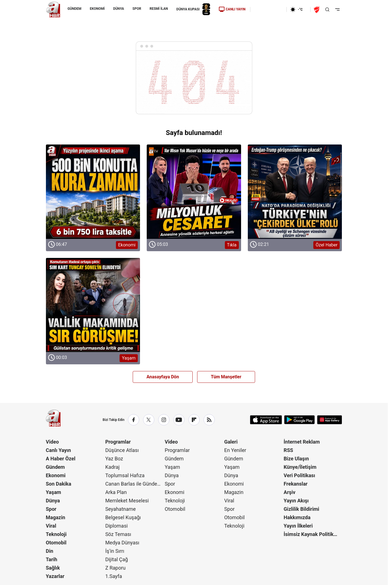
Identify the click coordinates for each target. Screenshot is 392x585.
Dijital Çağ (117, 559)
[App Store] (266, 420)
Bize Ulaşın (296, 459)
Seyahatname (121, 509)
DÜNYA (119, 9)
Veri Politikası (299, 475)
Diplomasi (116, 526)
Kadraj (112, 467)
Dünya (53, 501)
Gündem (55, 467)
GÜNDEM (74, 9)
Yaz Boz (114, 459)
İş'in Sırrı (115, 551)
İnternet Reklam (302, 442)
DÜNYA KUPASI (193, 9)
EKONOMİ (97, 9)
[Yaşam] (93, 311)
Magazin (56, 517)
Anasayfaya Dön (163, 377)
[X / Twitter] (149, 420)
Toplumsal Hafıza (125, 475)
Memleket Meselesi (127, 501)
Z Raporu (116, 568)
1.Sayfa (114, 576)
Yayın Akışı (296, 501)
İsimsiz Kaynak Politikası (312, 534)
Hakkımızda (297, 517)
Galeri (231, 442)
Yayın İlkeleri (298, 526)
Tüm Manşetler (226, 377)
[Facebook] (134, 420)
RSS (288, 450)
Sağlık (53, 568)
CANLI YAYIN (232, 9)
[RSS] (209, 420)
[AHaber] (298, 10)
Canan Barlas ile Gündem (133, 484)
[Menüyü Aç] (337, 10)
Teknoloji (56, 534)
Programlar (118, 442)
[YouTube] (179, 420)
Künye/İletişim (300, 467)
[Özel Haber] (295, 198)
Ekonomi (56, 475)
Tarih (52, 559)
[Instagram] (164, 420)
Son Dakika (59, 484)
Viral (51, 526)
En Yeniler (235, 450)
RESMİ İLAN (159, 9)
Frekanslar (296, 484)
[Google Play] (299, 420)
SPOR (137, 9)
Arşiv (290, 492)
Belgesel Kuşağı (123, 517)
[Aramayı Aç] (327, 10)
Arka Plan (116, 492)
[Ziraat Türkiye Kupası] (317, 10)
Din (50, 551)
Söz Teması (118, 534)
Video (53, 442)
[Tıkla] (194, 198)
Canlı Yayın (59, 450)
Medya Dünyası (122, 543)
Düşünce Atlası (122, 450)
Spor (51, 509)
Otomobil (56, 543)
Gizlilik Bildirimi (301, 509)
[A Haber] (53, 10)
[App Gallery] (329, 420)
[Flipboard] (194, 420)
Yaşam (54, 492)
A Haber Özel (61, 459)
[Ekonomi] (268, 10)
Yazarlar (55, 576)
